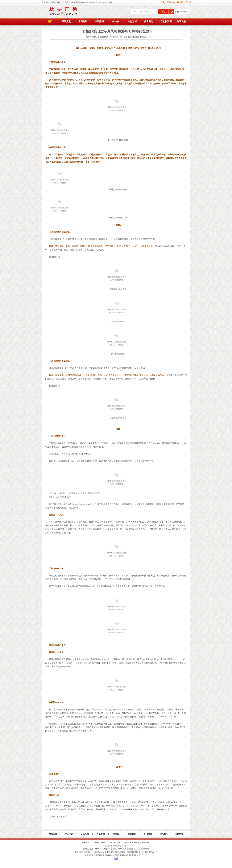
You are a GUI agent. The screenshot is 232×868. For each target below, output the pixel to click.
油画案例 (99, 22)
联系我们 (181, 22)
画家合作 (132, 834)
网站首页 (53, 834)
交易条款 (85, 834)
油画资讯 (127, 37)
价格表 (116, 22)
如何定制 (132, 22)
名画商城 (83, 22)
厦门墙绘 (148, 834)
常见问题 (69, 834)
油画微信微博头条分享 (141, 37)
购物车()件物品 (182, 12)
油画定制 (66, 22)
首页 (50, 22)
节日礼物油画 (165, 22)
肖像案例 (101, 834)
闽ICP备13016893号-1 (115, 849)
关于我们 (149, 22)
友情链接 (179, 834)
